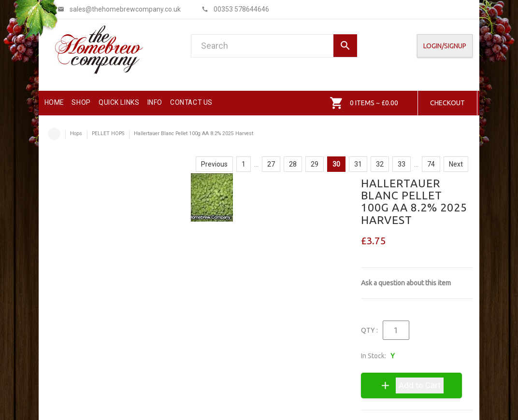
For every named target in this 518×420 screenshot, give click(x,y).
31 (358, 164)
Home (54, 134)
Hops (76, 133)
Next (456, 164)
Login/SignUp (445, 46)
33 (402, 164)
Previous (214, 164)
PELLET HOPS (108, 133)
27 (271, 164)
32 (380, 164)
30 (336, 164)
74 (431, 164)
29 (315, 164)
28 (293, 164)
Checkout (447, 103)
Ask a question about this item (406, 283)
